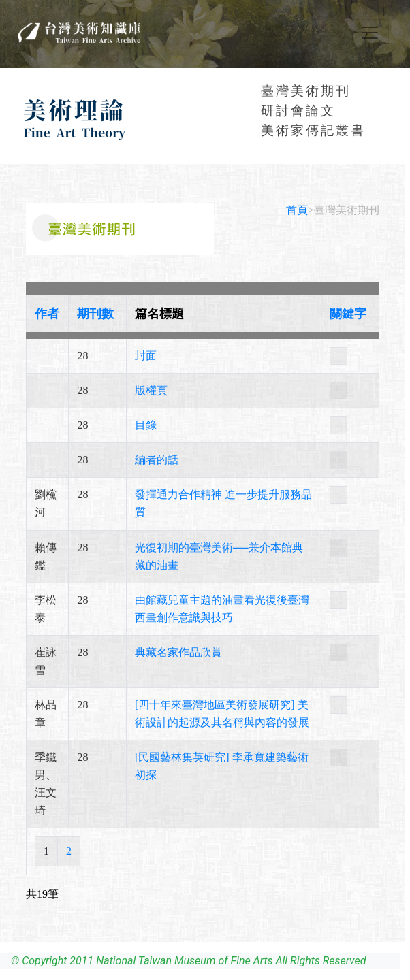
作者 (47, 314)
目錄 (146, 425)
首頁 (297, 210)
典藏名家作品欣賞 (178, 652)
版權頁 (151, 390)
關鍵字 (348, 314)
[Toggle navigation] (370, 33)
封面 (146, 356)
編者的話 (157, 460)
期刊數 (95, 314)
